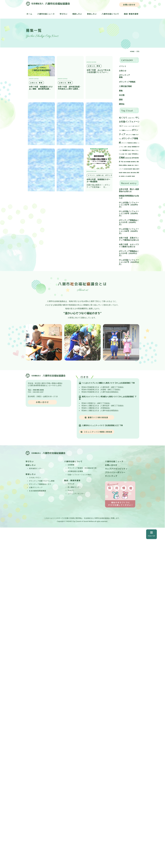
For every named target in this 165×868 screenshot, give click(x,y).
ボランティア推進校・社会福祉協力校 (82, 468)
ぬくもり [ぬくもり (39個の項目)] (123, 118)
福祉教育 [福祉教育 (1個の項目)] (130, 169)
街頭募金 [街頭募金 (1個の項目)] (125, 173)
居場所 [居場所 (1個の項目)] (130, 154)
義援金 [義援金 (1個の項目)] (134, 169)
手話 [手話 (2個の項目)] (122, 162)
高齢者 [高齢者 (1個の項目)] (133, 176)
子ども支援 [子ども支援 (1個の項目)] (121, 154)
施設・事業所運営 (72, 480)
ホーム (29, 14)
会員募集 (71, 465)
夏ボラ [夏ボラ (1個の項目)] (130, 150)
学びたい (63, 14)
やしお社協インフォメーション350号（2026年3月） (129, 205)
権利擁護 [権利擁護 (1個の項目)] (128, 162)
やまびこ (71, 490)
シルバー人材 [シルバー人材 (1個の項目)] (131, 126)
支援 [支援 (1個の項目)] (125, 162)
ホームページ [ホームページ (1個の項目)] (128, 130)
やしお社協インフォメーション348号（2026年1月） (129, 231)
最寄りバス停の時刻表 (98, 417)
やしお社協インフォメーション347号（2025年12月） (129, 262)
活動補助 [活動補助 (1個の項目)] (129, 165)
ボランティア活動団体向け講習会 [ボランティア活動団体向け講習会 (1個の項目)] (129, 143)
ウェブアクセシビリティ (116, 469)
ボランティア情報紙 (127, 82)
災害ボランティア (36, 487)
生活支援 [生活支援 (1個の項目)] (126, 169)
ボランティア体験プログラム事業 (42, 481)
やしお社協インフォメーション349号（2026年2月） (129, 213)
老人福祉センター (74, 487)
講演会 (122, 104)
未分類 (122, 95)
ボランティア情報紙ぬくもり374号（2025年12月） (129, 253)
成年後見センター (36, 468)
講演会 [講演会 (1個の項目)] (135, 173)
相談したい (77, 14)
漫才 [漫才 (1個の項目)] (133, 165)
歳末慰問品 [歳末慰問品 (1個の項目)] (133, 162)
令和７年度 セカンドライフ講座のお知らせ (129, 246)
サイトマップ (111, 476)
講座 (121, 100)
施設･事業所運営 (131, 14)
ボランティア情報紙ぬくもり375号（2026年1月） (129, 222)
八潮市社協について (110, 14)
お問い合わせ (129, 5)
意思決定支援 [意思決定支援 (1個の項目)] (128, 158)
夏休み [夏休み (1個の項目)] (133, 150)
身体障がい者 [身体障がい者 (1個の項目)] (124, 176)
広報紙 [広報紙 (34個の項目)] (122, 158)
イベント (123, 66)
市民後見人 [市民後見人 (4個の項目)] (135, 154)
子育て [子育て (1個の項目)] (126, 154)
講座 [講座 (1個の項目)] (132, 173)
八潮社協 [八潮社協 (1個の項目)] (129, 147)
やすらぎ (71, 484)
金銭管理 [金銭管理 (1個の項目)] (129, 176)
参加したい (92, 14)
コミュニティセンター (76, 494)
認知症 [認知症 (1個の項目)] (129, 173)
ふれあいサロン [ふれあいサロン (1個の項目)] (131, 118)
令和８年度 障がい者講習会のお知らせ (129, 190)
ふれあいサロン (35, 478)
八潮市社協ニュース (46, 14)
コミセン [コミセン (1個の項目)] (126, 126)
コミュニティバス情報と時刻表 (98, 432)
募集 (121, 77)
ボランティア (124, 75)
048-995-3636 (38, 390)
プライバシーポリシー (115, 472)
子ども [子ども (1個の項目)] (137, 150)
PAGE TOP (151, 534)
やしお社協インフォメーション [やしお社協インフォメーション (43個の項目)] (129, 122)
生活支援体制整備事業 (37, 491)
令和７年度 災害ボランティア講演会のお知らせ (129, 239)
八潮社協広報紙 (125, 86)
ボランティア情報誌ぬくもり (40, 484)
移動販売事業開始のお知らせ (129, 197)
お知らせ (123, 71)
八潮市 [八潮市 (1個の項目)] (125, 147)
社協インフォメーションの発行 (79, 475)
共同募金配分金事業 (75, 471)
